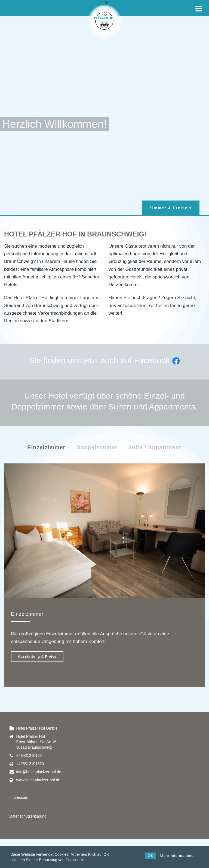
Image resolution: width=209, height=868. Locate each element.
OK (151, 856)
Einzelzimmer (46, 447)
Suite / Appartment (155, 447)
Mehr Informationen (178, 856)
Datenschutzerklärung (28, 816)
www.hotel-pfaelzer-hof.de (38, 780)
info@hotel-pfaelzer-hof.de (39, 772)
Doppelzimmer (97, 447)
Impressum (19, 797)
